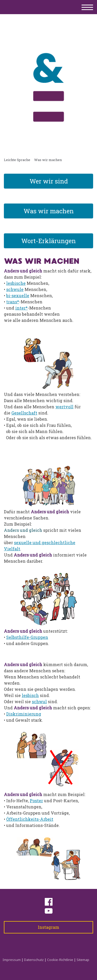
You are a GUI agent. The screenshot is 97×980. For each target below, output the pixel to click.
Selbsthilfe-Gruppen (27, 637)
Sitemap (83, 960)
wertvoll (64, 407)
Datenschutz (34, 960)
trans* (13, 302)
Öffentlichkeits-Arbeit (30, 819)
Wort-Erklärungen (48, 241)
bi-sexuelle (18, 295)
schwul (39, 701)
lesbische (16, 283)
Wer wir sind (49, 181)
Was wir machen (49, 211)
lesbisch (30, 695)
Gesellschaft (24, 413)
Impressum (12, 960)
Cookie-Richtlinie (60, 960)
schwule (15, 289)
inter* (21, 308)
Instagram (48, 927)
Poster (36, 801)
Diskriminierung (24, 714)
